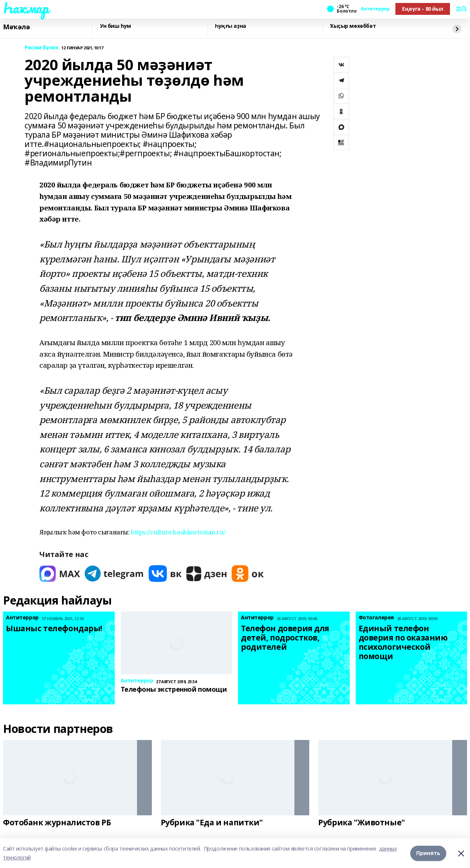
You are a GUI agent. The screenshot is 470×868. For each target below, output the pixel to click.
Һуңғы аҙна (231, 26)
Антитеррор (375, 9)
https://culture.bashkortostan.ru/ (178, 532)
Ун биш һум (115, 26)
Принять (428, 853)
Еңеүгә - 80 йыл (423, 9)
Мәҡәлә (16, 27)
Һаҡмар (26, 8)
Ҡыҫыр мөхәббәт (353, 26)
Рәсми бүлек (41, 48)
